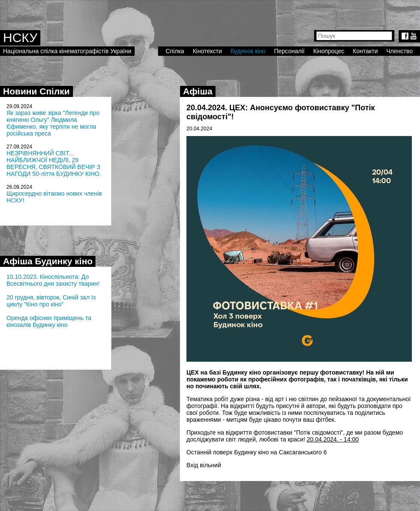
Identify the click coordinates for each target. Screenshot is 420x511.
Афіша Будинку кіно (48, 261)
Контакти (365, 51)
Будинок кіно (248, 51)
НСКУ (20, 38)
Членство (400, 51)
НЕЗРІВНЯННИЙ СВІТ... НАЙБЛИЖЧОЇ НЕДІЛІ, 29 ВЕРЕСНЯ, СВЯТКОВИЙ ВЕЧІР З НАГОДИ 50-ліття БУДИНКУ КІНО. (54, 163)
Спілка (175, 51)
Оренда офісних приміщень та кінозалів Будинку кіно (49, 321)
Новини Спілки (36, 91)
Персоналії (289, 51)
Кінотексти (207, 51)
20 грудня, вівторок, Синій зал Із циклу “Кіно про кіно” (51, 301)
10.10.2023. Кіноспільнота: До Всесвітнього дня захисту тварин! (53, 280)
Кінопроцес (329, 51)
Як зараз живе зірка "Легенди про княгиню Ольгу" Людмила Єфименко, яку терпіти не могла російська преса (53, 123)
